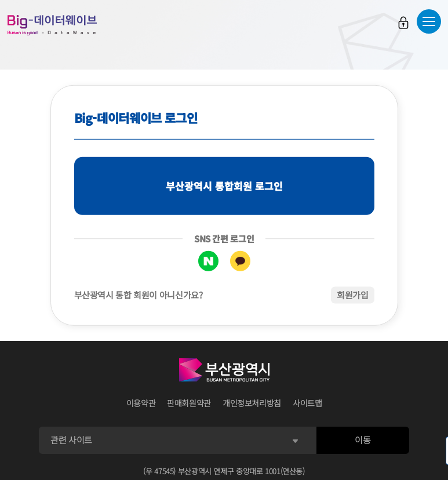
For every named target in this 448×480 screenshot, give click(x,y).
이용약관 (141, 403)
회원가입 (353, 295)
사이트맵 (307, 403)
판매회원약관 (189, 403)
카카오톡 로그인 (240, 261)
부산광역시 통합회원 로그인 (224, 186)
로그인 (403, 23)
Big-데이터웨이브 (52, 25)
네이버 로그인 (208, 261)
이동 (363, 440)
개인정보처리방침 (252, 403)
